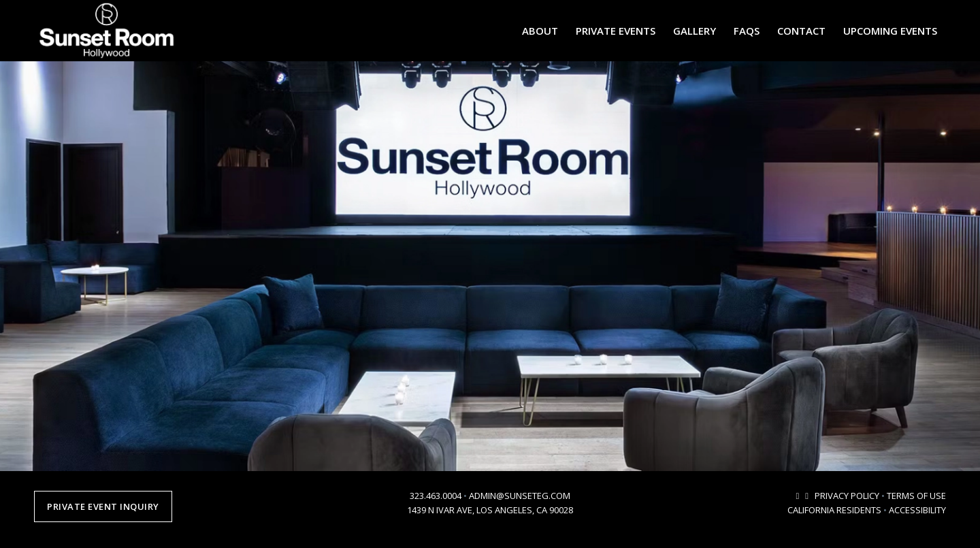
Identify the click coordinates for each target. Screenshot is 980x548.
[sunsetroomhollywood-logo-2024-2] (107, 31)
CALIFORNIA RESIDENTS (834, 510)
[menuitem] (540, 31)
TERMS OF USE (916, 496)
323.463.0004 (436, 496)
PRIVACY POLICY (847, 496)
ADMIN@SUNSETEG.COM (520, 496)
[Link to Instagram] (807, 496)
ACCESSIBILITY (917, 510)
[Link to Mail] (797, 496)
